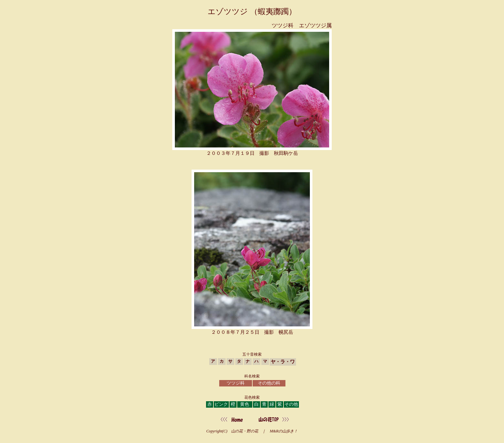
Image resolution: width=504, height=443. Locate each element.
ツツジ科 (236, 383)
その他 (291, 404)
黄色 (245, 404)
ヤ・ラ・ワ (283, 362)
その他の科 (269, 383)
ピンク (221, 404)
